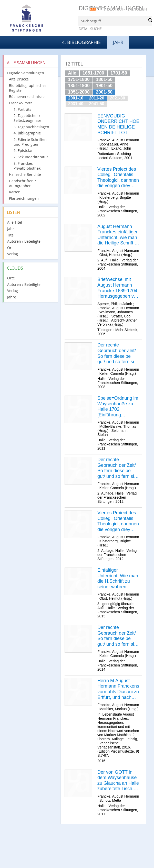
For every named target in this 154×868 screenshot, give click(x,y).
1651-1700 (93, 73)
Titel (11, 235)
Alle (72, 73)
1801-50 (104, 79)
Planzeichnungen (24, 198)
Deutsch (116, 9)
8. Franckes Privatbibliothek (27, 166)
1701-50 (119, 73)
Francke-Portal (21, 103)
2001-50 (104, 92)
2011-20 (97, 98)
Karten (15, 192)
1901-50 (104, 86)
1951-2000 (79, 92)
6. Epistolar (23, 150)
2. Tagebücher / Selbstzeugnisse (27, 118)
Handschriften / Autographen (22, 183)
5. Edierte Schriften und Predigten (30, 142)
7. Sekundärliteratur (31, 157)
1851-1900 (79, 86)
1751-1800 (79, 79)
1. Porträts (22, 109)
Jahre (12, 297)
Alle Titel (15, 222)
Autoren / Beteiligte (24, 241)
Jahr (11, 229)
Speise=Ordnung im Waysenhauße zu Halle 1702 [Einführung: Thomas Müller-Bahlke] (118, 407)
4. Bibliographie (81, 42)
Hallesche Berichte (25, 174)
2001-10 (76, 98)
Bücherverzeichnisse (27, 97)
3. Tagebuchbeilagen (31, 127)
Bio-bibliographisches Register (28, 88)
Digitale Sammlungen (26, 73)
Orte (11, 278)
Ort (10, 248)
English (139, 9)
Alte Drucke (19, 79)
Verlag (13, 254)
